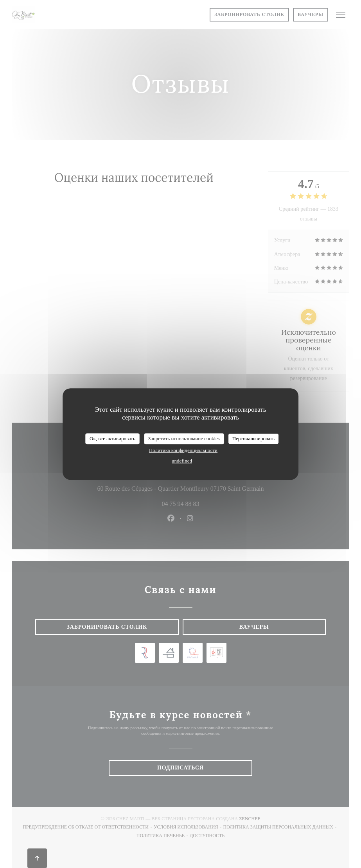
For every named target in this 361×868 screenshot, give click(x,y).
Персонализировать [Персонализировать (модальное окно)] (253, 438)
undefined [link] (182, 461)
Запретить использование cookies (184, 438)
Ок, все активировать (112, 438)
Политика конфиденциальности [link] (183, 450)
